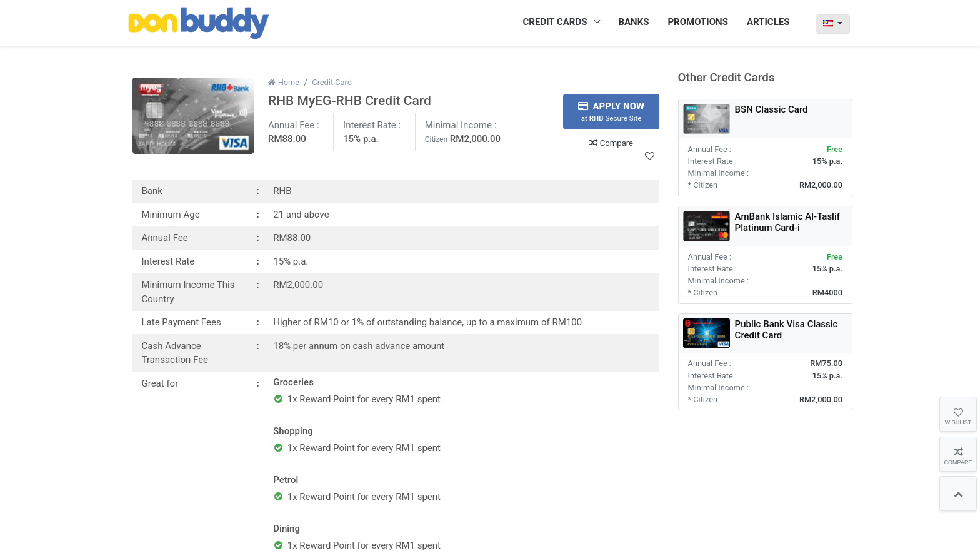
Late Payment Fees (182, 322)
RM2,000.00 (475, 139)
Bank (152, 191)
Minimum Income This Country (188, 292)
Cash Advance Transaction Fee (175, 353)
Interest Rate (168, 261)
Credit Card (332, 82)
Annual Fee (165, 238)
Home (284, 82)
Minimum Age (171, 215)
